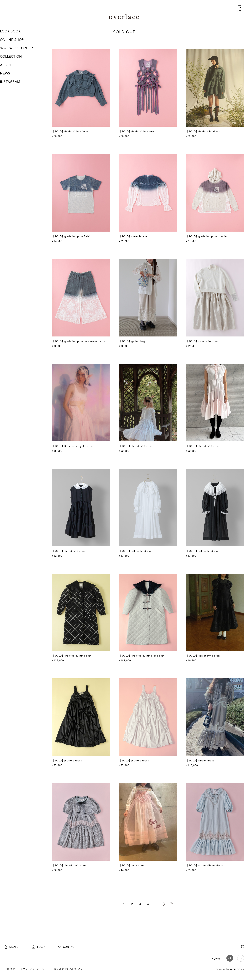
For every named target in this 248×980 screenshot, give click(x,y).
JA (230, 958)
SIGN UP (12, 947)
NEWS (5, 73)
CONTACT (67, 947)
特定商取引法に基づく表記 (69, 969)
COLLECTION (11, 57)
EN (241, 958)
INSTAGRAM (10, 82)
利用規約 (10, 969)
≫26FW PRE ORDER (16, 48)
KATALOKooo (237, 969)
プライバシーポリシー (35, 969)
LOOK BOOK (10, 31)
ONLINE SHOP (12, 40)
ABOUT (6, 65)
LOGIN (39, 947)
